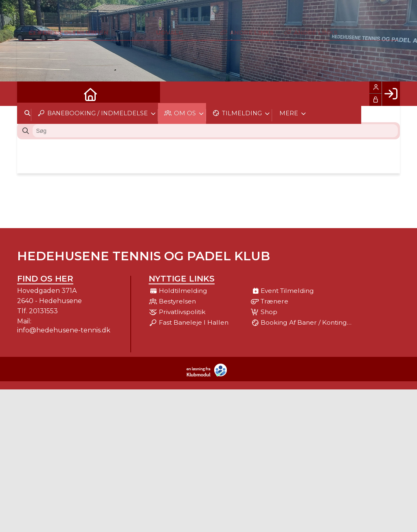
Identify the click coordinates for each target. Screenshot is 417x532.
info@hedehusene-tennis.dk (64, 330)
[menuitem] (29, 94)
